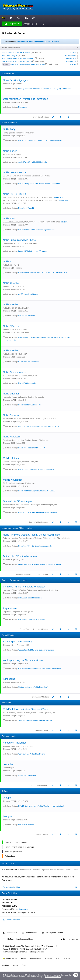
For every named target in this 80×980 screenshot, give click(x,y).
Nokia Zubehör (11, 394)
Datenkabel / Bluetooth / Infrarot (20, 556)
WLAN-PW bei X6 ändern (29, 362)
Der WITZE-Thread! (26, 825)
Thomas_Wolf (71, 58)
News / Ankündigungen (16, 80)
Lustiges (8, 816)
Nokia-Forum (10, 151)
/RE (58, 959)
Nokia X (7, 261)
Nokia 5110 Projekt (10, 56)
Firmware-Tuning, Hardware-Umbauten (24, 587)
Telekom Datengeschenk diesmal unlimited (36, 720)
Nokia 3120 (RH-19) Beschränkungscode (28, 64)
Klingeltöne (9, 679)
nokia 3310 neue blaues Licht (30, 598)
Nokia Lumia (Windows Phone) (20, 240)
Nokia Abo (23, 107)
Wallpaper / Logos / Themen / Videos (23, 660)
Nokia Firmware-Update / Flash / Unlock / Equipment (32, 535)
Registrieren (13, 24)
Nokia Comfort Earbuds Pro (30, 405)
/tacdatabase (35, 959)
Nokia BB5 (9, 218)
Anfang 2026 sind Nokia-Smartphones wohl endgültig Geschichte (45, 89)
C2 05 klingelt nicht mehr (28, 294)
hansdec (24, 909)
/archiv (25, 965)
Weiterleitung (10, 856)
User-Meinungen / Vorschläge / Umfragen (26, 99)
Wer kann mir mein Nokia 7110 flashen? (18, 58)
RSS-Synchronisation (53, 933)
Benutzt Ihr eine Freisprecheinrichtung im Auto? (38, 512)
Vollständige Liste (11, 887)
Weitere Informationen (53, 977)
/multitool (6, 965)
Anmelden (28, 24)
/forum (23, 959)
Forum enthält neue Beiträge (16, 842)
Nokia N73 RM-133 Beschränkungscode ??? (36, 230)
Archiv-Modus (29, 933)
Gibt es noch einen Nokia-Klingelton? (17, 61)
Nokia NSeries (11, 326)
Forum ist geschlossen (14, 851)
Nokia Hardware (12, 437)
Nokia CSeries (11, 283)
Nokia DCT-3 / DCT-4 (15, 194)
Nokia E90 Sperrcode (27, 383)
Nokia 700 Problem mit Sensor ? (31, 448)
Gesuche (8, 764)
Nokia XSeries (11, 350)
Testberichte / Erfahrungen (17, 501)
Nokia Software (11, 415)
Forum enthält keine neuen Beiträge (19, 847)
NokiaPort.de (10, 959)
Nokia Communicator (14, 372)
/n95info (67, 959)
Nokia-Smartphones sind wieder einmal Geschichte (39, 184)
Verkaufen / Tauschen (15, 743)
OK (76, 975)
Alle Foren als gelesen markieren (18, 939)
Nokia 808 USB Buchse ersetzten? (32, 619)
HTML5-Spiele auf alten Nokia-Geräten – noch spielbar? (41, 806)
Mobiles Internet (12, 458)
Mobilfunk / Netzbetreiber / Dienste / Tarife (26, 709)
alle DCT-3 (58, 197)
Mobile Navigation (13, 480)
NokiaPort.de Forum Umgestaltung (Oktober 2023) (38, 41)
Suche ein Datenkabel (27, 776)
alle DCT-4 (63, 200)
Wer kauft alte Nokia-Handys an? (32, 754)
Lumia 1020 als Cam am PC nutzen (33, 251)
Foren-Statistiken (11, 920)
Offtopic (7, 798)
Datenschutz (22, 952)
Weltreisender (71, 56)
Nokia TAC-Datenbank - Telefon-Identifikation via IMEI (40, 140)
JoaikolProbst (71, 61)
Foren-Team (10, 933)
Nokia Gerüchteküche (15, 172)
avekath (73, 53)
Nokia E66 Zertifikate (27, 316)
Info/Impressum (9, 952)
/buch (16, 965)
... (40, 68)
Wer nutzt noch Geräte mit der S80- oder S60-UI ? (39, 426)
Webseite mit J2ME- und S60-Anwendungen (36, 650)
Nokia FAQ (9, 129)
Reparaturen (10, 608)
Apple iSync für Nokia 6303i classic (16, 53)
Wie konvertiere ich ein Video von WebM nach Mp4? (40, 669)
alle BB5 (64, 222)
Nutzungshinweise (36, 952)
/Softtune (49, 959)
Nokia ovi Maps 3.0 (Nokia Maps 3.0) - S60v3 (37, 491)
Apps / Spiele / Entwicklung (18, 642)
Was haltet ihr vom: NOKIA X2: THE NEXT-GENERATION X (43, 273)
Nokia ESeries (11, 304)
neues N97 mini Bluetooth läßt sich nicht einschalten (40, 564)
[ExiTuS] (73, 64)
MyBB (23, 949)
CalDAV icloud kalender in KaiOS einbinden (36, 469)
